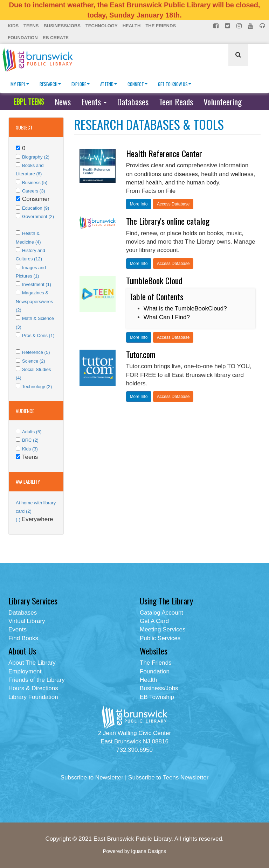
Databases (133, 101)
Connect (137, 84)
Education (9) (36, 208)
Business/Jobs (62, 26)
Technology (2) (37, 387)
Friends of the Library (37, 680)
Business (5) (35, 183)
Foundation (23, 38)
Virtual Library (27, 621)
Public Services (160, 638)
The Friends (161, 26)
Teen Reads (176, 101)
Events (94, 101)
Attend (109, 84)
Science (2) (34, 361)
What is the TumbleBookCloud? (185, 309)
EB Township (157, 697)
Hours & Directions (33, 688)
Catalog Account (161, 613)
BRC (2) (30, 440)
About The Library (32, 663)
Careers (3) (34, 191)
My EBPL (20, 84)
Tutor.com (141, 354)
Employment (25, 671)
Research (50, 84)
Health (132, 26)
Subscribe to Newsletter (92, 778)
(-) (19, 520)
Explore (81, 84)
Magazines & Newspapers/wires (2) (34, 301)
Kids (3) (30, 449)
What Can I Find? (167, 317)
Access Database (173, 204)
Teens (31, 26)
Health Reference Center (164, 153)
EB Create (56, 38)
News (63, 101)
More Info (139, 204)
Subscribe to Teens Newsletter (168, 778)
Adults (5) (32, 432)
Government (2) (38, 216)
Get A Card (154, 621)
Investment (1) (37, 284)
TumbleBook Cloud (154, 280)
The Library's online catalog (168, 221)
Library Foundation (33, 697)
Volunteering (223, 101)
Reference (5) (36, 352)
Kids (13, 26)
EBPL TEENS (29, 101)
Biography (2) (36, 157)
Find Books (23, 638)
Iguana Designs (149, 851)
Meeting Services (163, 629)
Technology (102, 26)
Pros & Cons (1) (38, 335)
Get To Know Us (175, 84)
